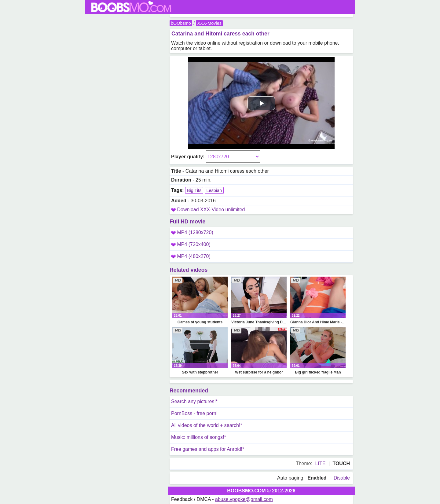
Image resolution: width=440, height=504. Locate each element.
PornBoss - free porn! (194, 413)
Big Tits (194, 190)
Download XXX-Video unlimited (211, 210)
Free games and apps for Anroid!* (208, 449)
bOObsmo (181, 23)
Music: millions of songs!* (199, 437)
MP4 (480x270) (191, 256)
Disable (342, 478)
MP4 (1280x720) (192, 232)
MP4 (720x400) (191, 244)
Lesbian (214, 190)
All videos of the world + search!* (207, 425)
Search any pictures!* (194, 401)
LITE (321, 464)
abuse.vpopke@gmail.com (244, 499)
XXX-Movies (209, 23)
